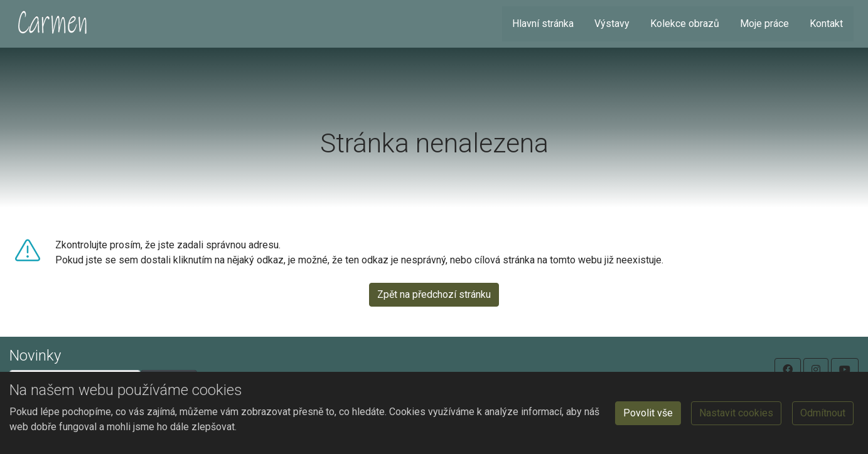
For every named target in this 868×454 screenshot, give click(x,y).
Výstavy (612, 24)
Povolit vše (648, 413)
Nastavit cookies (736, 413)
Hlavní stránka (543, 24)
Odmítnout (823, 413)
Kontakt (826, 24)
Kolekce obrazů (685, 24)
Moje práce (764, 24)
